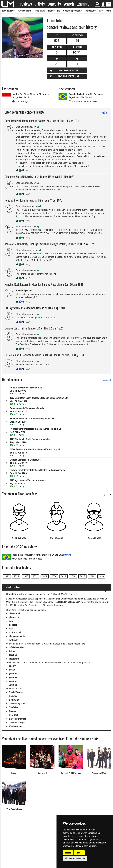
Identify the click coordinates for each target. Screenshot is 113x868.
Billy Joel (13, 715)
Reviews (26, 4)
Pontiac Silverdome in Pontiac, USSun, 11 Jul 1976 (26, 389)
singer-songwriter (17, 636)
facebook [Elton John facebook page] (14, 655)
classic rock (15, 614)
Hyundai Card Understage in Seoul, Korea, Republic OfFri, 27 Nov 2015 (35, 431)
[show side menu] (109, 4)
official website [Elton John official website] (16, 647)
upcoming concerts (72, 11)
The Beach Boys (17, 723)
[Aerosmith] (42, 757)
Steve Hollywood (24, 291)
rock (11, 629)
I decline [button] (79, 853)
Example (83, 4)
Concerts (54, 4)
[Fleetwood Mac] (99, 757)
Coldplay (13, 711)
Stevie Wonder (16, 692)
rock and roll (15, 632)
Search (69, 4)
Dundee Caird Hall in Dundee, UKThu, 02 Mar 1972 (25, 461)
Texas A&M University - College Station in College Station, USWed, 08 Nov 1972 (39, 400)
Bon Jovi (13, 696)
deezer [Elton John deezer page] (12, 670)
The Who (13, 707)
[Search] (98, 4)
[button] (103, 4)
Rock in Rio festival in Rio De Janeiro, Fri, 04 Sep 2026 (87, 96)
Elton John (55, 20)
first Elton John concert (62, 599)
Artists (40, 4)
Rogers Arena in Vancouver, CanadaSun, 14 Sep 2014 (27, 410)
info (101, 11)
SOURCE (6, 19)
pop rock (13, 625)
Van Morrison (15, 726)
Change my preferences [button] (75, 858)
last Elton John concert (69, 602)
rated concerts (24, 11)
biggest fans (54, 11)
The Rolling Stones (18, 704)
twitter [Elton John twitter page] (12, 651)
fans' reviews (8, 11)
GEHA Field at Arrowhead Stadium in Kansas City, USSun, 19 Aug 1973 (35, 451)
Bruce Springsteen (18, 719)
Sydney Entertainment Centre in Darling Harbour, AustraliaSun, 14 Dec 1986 (37, 472)
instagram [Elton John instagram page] (14, 659)
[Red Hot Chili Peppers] (71, 757)
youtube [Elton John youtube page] (13, 674)
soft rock (13, 640)
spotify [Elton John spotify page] (12, 666)
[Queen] (14, 757)
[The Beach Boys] (14, 793)
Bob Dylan (14, 700)
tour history (90, 11)
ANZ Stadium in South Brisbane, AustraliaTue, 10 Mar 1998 (30, 441)
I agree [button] (68, 853)
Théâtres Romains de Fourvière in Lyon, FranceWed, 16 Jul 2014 (32, 420)
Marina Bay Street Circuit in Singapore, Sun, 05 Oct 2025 (31, 96)
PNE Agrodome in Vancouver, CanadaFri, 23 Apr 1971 (28, 482)
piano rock (14, 617)
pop (11, 621)
